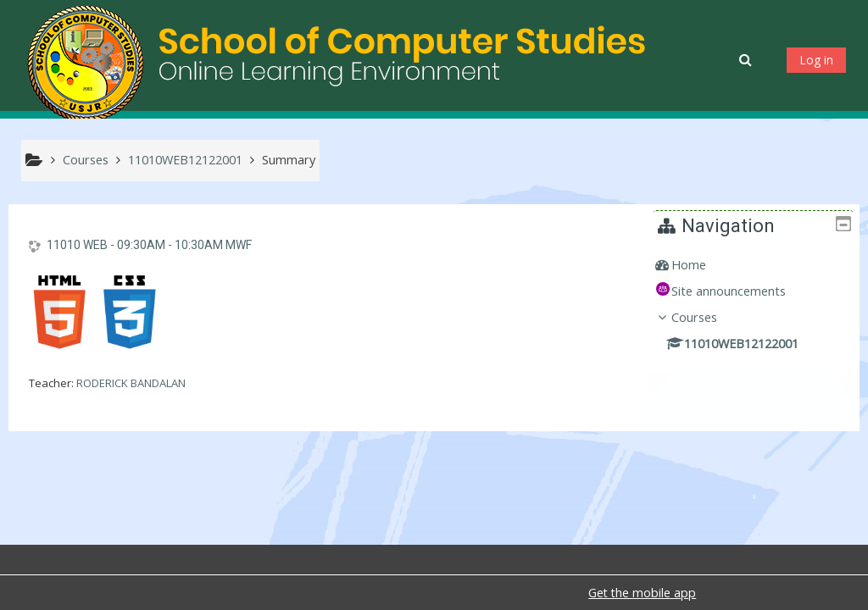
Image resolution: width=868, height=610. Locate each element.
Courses (706, 317)
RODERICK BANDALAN (131, 383)
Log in (816, 60)
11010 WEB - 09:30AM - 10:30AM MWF (149, 245)
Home (701, 265)
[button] (747, 59)
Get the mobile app (642, 593)
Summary (289, 160)
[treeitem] (759, 265)
